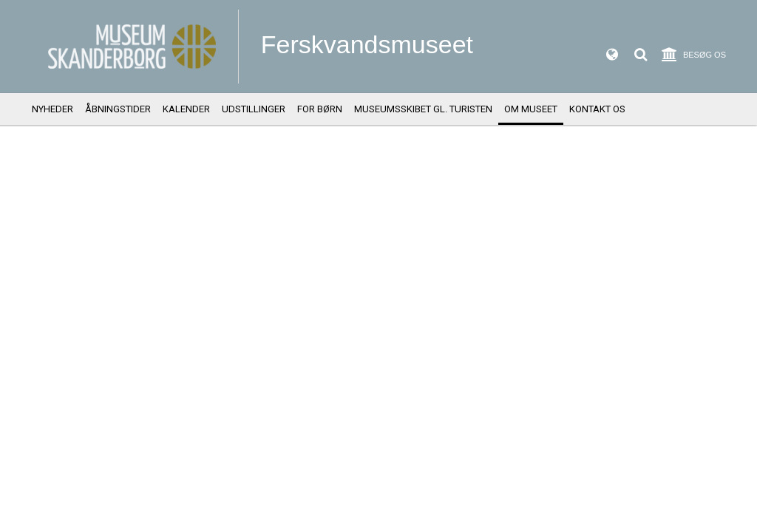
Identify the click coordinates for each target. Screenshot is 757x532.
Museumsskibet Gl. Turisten (423, 109)
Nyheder (52, 109)
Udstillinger (254, 109)
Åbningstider (118, 109)
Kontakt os (597, 109)
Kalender (186, 109)
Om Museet (531, 109)
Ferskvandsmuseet (367, 44)
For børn (320, 109)
